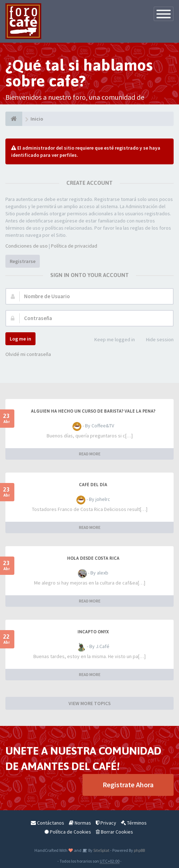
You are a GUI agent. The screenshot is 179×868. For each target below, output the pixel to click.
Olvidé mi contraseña (28, 354)
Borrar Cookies (114, 832)
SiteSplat (101, 850)
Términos (134, 823)
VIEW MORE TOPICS (90, 703)
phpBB (139, 850)
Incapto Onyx (93, 632)
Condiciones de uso (27, 246)
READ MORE (90, 454)
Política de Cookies (68, 832)
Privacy (106, 823)
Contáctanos (48, 823)
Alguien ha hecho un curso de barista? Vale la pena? (93, 411)
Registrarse (23, 261)
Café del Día (93, 485)
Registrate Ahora (128, 785)
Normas (80, 823)
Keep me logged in (111, 340)
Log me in (20, 339)
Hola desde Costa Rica (93, 558)
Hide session (156, 340)
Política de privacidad (74, 246)
